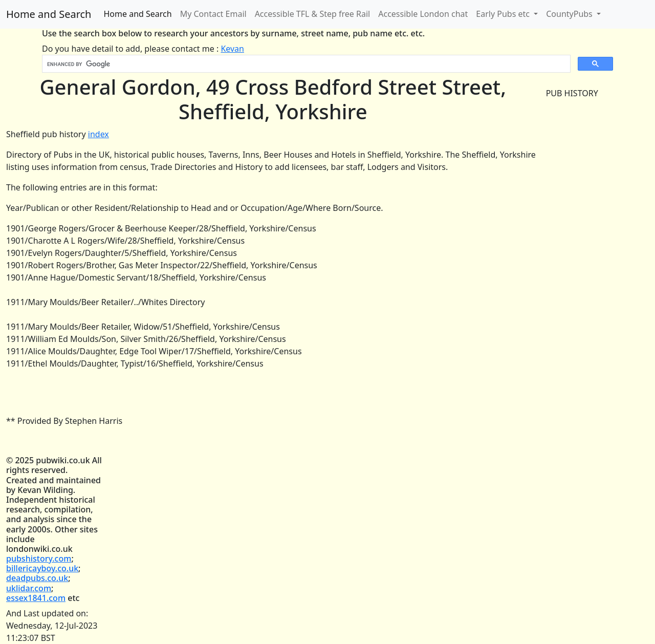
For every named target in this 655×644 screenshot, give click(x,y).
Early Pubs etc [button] (504, 14)
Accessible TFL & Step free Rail (313, 14)
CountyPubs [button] (570, 14)
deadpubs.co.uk (37, 578)
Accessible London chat (423, 14)
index (99, 134)
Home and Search (49, 14)
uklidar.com (29, 588)
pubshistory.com (39, 559)
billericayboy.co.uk (42, 568)
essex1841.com (36, 598)
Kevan (232, 49)
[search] (305, 64)
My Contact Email (213, 14)
